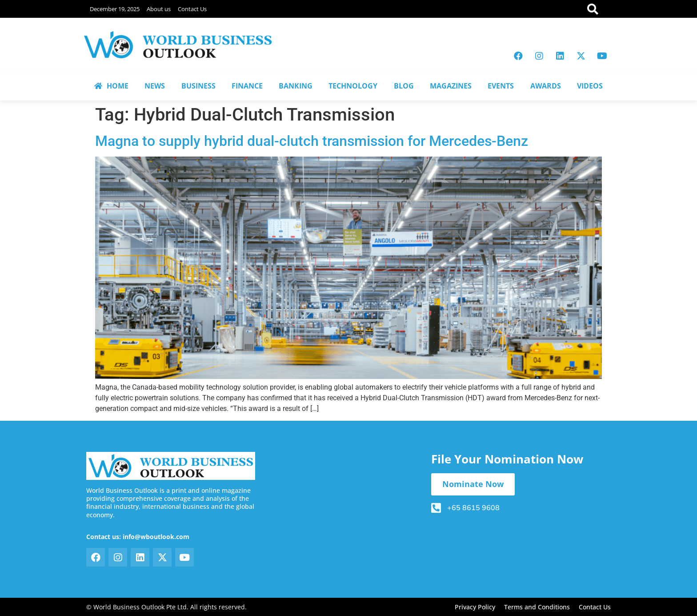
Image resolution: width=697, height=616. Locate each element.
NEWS (155, 86)
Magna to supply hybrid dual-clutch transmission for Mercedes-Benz (312, 141)
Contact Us (192, 9)
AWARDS (546, 86)
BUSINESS (198, 86)
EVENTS (501, 86)
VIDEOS (590, 86)
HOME (111, 86)
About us (159, 9)
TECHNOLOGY (353, 86)
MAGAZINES (451, 86)
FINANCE (247, 86)
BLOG (404, 86)
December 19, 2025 (115, 9)
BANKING (296, 86)
